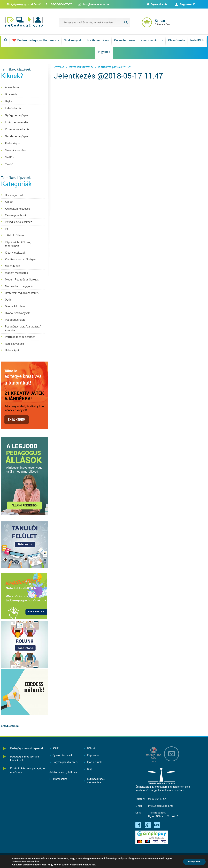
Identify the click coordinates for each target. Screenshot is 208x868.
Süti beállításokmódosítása (96, 781)
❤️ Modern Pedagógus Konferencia (36, 40)
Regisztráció (188, 4)
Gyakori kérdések (63, 755)
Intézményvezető (16, 122)
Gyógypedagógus (17, 115)
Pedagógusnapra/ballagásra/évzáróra (23, 328)
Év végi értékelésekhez (18, 222)
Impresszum (60, 779)
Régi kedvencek (14, 344)
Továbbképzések (98, 40)
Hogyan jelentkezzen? (65, 762)
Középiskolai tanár (17, 129)
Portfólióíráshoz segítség (20, 337)
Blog (90, 769)
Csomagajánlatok (16, 215)
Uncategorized (14, 195)
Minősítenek (12, 266)
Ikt (7, 229)
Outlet (9, 300)
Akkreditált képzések (17, 209)
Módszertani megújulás (19, 286)
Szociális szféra (15, 150)
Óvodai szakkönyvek (17, 313)
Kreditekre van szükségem (21, 259)
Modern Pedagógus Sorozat (22, 279)
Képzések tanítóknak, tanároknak (18, 244)
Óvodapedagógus (17, 136)
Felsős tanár (13, 108)
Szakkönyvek (73, 40)
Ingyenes (104, 52)
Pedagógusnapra (15, 320)
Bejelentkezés (159, 4)
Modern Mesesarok (16, 273)
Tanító (9, 164)
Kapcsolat (93, 755)
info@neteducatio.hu (96, 4)
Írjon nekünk (94, 762)
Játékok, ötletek (15, 235)
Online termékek (125, 40)
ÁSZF (56, 748)
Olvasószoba (177, 40)
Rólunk (91, 748)
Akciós (9, 202)
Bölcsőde (11, 94)
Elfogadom (194, 862)
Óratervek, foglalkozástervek (22, 293)
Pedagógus (12, 143)
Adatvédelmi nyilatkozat (64, 772)
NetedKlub (197, 40)
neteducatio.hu (10, 726)
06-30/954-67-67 (61, 4)
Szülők (9, 157)
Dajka (9, 101)
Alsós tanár (12, 87)
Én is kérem (17, 420)
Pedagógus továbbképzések (27, 748)
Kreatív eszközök (152, 40)
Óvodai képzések (15, 306)
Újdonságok (12, 350)
